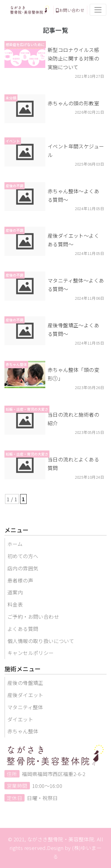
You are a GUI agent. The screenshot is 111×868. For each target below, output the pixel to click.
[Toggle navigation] (98, 10)
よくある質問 (23, 629)
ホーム (15, 544)
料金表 (15, 604)
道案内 (15, 592)
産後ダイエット (25, 695)
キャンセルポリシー (31, 653)
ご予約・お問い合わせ (33, 617)
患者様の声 (20, 580)
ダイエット (20, 719)
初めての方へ (23, 556)
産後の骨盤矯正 (25, 683)
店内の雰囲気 (23, 568)
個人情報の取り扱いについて (41, 641)
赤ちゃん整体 (23, 731)
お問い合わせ (70, 10)
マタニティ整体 (25, 707)
